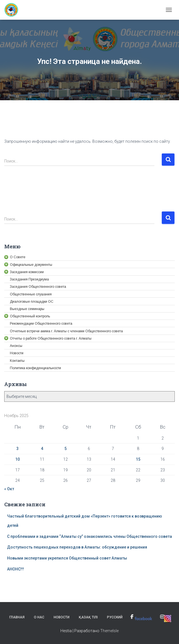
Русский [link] (115, 617)
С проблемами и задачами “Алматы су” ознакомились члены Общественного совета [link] (89, 536)
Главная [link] (17, 617)
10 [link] (18, 459)
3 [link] (18, 449)
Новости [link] (62, 617)
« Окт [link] (9, 489)
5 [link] (66, 449)
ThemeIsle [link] (109, 631)
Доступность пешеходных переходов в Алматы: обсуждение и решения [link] (77, 547)
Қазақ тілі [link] (88, 617)
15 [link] (138, 459)
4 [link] (42, 449)
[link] (13, 10)
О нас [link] (39, 617)
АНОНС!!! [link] (16, 569)
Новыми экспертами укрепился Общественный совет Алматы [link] (67, 558)
